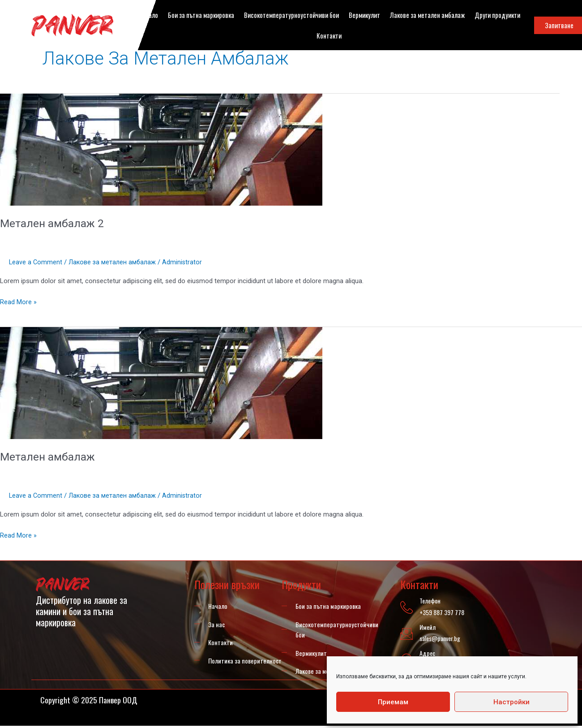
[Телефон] (406, 608)
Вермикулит (364, 15)
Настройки (511, 702)
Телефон (429, 601)
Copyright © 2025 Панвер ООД (94, 702)
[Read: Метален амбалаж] (161, 383)
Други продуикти (497, 15)
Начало (148, 15)
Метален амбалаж (50, 457)
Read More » (18, 301)
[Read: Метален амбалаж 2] (161, 149)
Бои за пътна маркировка (201, 15)
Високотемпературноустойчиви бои (291, 15)
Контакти (329, 35)
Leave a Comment (36, 262)
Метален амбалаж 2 (54, 223)
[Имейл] (406, 634)
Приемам (393, 702)
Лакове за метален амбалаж (427, 15)
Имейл (426, 627)
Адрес (426, 653)
